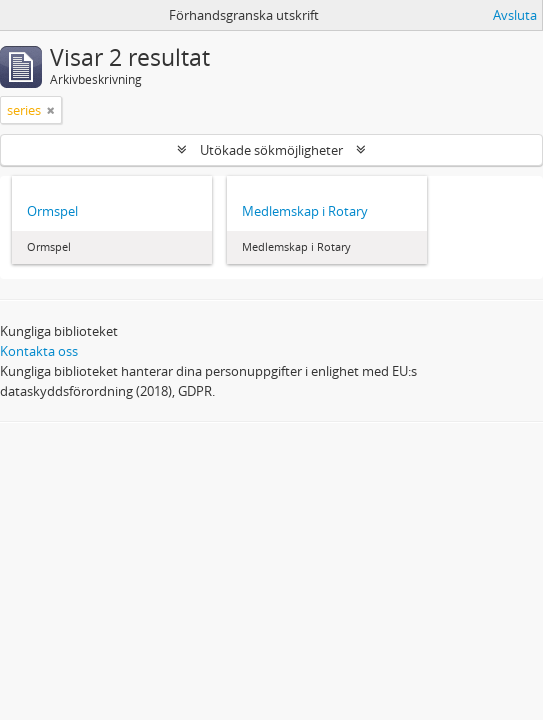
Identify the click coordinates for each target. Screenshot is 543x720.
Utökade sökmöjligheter (271, 150)
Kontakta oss (39, 351)
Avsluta (515, 15)
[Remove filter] (51, 110)
